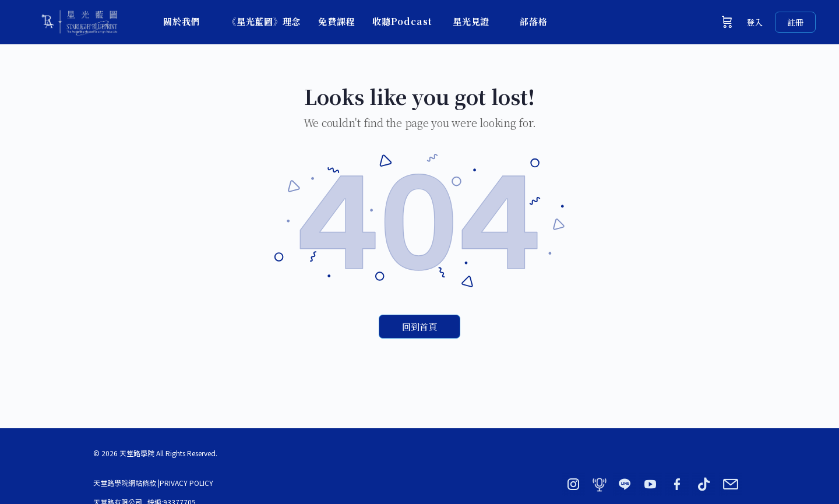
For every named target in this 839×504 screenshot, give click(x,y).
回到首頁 (419, 327)
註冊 (795, 22)
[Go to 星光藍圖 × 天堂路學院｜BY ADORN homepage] (79, 20)
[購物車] (727, 22)
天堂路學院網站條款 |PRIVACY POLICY (153, 483)
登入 (755, 22)
